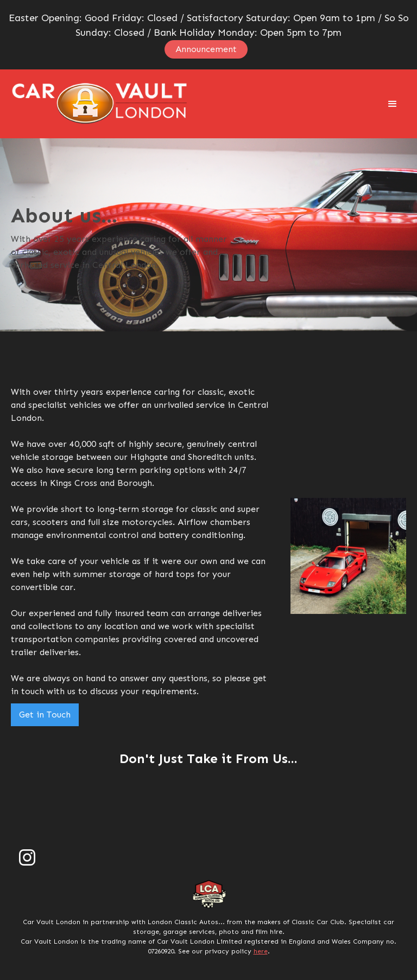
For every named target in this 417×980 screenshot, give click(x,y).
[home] (100, 104)
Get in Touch (45, 715)
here (261, 951)
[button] (393, 104)
